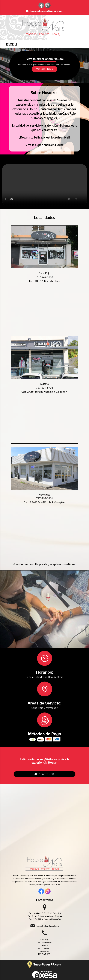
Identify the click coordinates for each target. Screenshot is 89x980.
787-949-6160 (45, 277)
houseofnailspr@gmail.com (45, 11)
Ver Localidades (45, 69)
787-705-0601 (45, 499)
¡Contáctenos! (44, 774)
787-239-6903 (45, 388)
